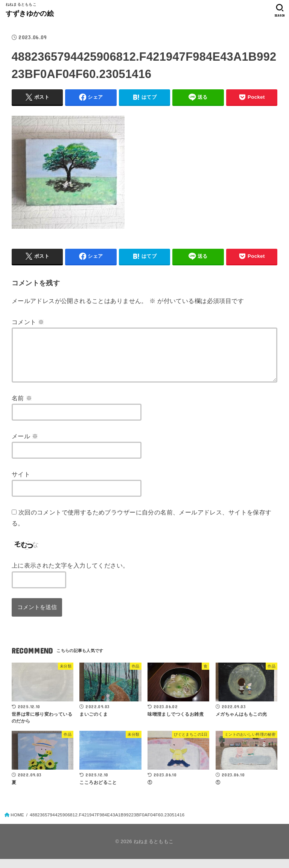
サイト (21, 483)
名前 (22, 407)
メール (25, 445)
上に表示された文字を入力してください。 (70, 574)
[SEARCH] (280, 11)
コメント (28, 322)
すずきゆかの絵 (30, 14)
